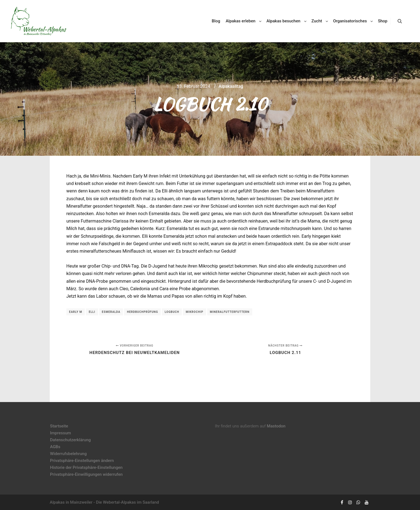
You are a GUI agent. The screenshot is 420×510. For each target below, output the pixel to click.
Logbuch (172, 312)
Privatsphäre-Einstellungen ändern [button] (82, 461)
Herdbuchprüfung (142, 312)
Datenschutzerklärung (70, 440)
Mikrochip (194, 312)
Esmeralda (111, 312)
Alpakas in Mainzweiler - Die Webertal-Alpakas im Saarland (104, 502)
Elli (92, 312)
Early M (76, 312)
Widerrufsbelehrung (68, 454)
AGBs (55, 447)
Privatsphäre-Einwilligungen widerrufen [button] (86, 474)
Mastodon (276, 426)
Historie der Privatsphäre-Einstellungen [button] (86, 467)
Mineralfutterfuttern (230, 312)
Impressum (61, 433)
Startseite (59, 426)
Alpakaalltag (231, 86)
